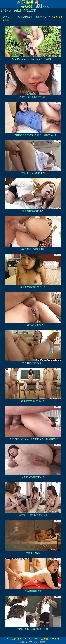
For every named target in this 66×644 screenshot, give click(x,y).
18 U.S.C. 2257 (31, 639)
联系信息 (12, 639)
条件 (20, 639)
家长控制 (54, 639)
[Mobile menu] (3, 4)
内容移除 (44, 639)
